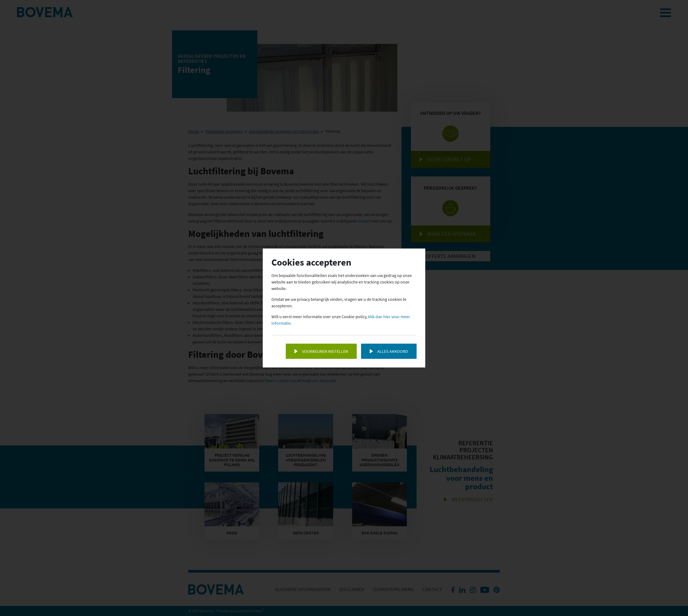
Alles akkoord (393, 351)
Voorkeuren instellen (325, 351)
